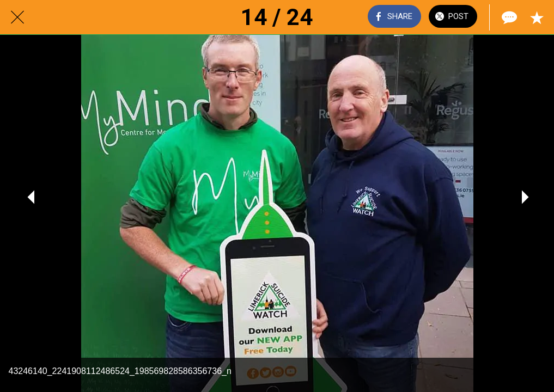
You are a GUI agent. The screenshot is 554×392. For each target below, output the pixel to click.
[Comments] (508, 17)
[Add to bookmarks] (537, 17)
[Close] (17, 17)
